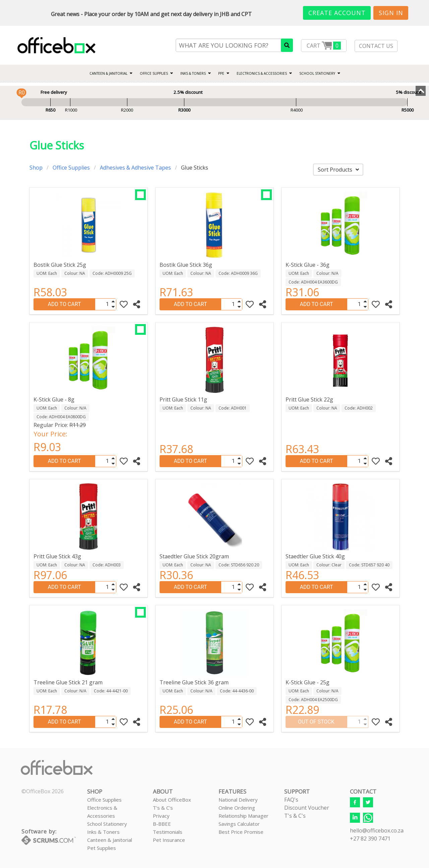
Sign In (391, 13)
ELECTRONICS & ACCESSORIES (262, 73)
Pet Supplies (102, 848)
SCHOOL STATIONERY (317, 73)
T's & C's (163, 808)
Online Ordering (237, 808)
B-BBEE (162, 824)
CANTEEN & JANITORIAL (108, 73)
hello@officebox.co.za (377, 830)
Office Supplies (154, 73)
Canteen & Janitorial (110, 840)
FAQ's (291, 800)
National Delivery (238, 800)
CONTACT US (376, 46)
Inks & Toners (103, 832)
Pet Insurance (169, 840)
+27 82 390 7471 (370, 839)
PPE (221, 73)
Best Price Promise (241, 832)
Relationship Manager (243, 816)
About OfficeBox (172, 800)
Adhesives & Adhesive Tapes (135, 168)
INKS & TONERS (193, 73)
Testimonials (168, 832)
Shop (36, 168)
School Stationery (107, 824)
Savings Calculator (239, 824)
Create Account (337, 13)
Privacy (161, 816)
